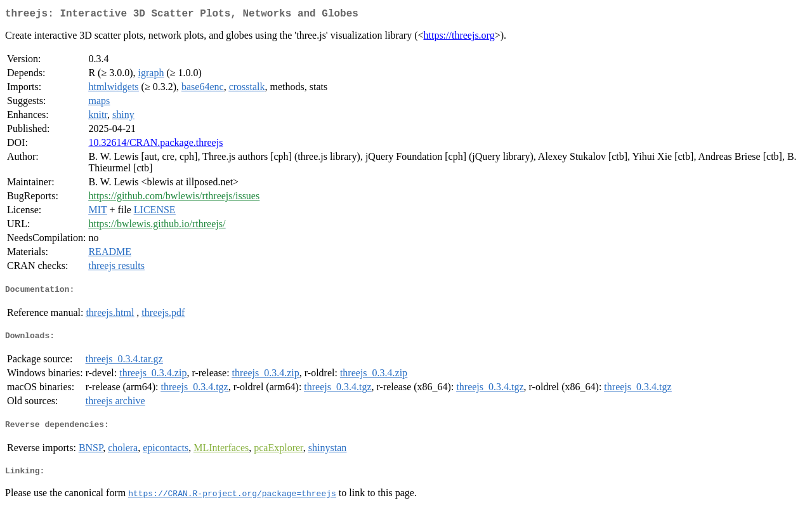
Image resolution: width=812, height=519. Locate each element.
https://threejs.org (459, 38)
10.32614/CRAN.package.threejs (155, 145)
